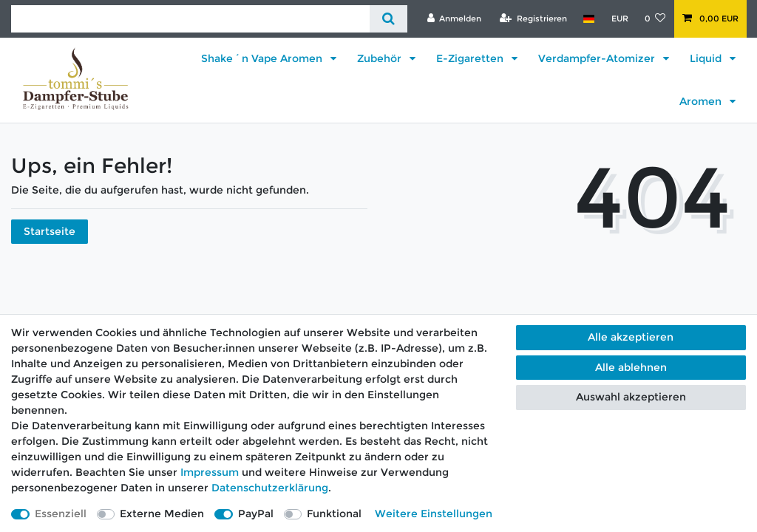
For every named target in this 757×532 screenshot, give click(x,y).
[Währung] (619, 18)
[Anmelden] (454, 18)
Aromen (702, 101)
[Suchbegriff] (190, 19)
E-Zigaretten (471, 58)
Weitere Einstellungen (434, 514)
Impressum (210, 472)
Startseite (50, 231)
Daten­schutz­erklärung (270, 488)
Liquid (707, 58)
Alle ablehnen (631, 367)
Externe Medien (162, 514)
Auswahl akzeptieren (631, 397)
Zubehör (381, 58)
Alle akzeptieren (631, 337)
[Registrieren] (533, 18)
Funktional (334, 514)
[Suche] (388, 19)
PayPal (256, 514)
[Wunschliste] (655, 18)
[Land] (589, 18)
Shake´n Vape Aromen (263, 58)
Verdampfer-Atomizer (598, 58)
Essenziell (61, 514)
